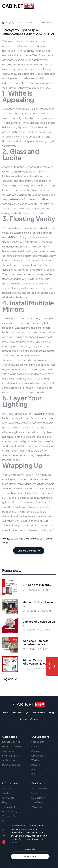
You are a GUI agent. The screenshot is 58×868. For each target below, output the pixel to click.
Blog (5, 802)
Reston (35, 769)
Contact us (9, 516)
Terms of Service (12, 816)
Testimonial (9, 807)
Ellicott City (38, 755)
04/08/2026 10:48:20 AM (37, 611)
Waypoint (37, 807)
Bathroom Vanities (12, 746)
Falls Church (38, 742)
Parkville (36, 765)
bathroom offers (28, 55)
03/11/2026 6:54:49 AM (35, 668)
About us (7, 788)
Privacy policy (10, 811)
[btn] (30, 849)
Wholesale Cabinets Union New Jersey (35, 643)
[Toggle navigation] (54, 6)
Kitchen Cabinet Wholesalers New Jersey (38, 662)
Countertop (9, 751)
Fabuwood (37, 793)
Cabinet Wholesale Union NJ (39, 623)
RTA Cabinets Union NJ (37, 585)
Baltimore (37, 774)
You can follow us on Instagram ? (36, 530)
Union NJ (36, 746)
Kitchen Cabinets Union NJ (38, 604)
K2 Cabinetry (38, 798)
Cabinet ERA (46, 22)
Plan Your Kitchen (11, 765)
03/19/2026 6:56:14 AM (35, 649)
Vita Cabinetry (39, 788)
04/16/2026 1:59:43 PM (35, 590)
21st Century (38, 802)
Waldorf (36, 760)
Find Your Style (10, 755)
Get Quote (8, 798)
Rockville (36, 751)
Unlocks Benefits (29, 551)
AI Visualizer (9, 760)
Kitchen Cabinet (11, 742)
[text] (30, 856)
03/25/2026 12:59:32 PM (36, 630)
